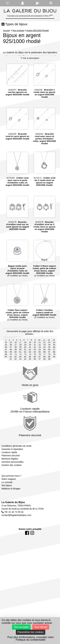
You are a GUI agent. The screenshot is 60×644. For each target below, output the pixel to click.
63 (30, 369)
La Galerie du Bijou (13, 520)
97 (40, 376)
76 (40, 372)
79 (54, 372)
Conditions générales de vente (16, 463)
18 (25, 360)
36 (6, 364)
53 (35, 367)
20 (35, 360)
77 (44, 372)
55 (44, 367)
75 (35, 372)
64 (35, 369)
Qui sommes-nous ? (11, 493)
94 (25, 376)
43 (40, 364)
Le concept (7, 500)
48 (11, 367)
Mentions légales (10, 476)
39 (20, 364)
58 (6, 369)
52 (30, 367)
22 (44, 360)
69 (6, 372)
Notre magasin (9, 496)
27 (16, 362)
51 (25, 367)
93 (20, 376)
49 (16, 367)
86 (35, 374)
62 (25, 369)
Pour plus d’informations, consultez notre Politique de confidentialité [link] (30, 638)
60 (16, 369)
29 (25, 362)
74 (30, 372)
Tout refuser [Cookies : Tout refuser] (41, 627)
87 (40, 374)
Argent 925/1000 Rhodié (38, 30)
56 (49, 367)
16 (16, 360)
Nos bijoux (7, 503)
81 (11, 374)
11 (44, 357)
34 (49, 362)
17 (20, 360)
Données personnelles (12, 479)
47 (6, 367)
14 (6, 360)
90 (54, 374)
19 (30, 360)
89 (49, 374)
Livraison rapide (9, 470)
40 (25, 364)
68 (54, 369)
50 (20, 367)
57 (54, 367)
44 (44, 364)
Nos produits (18, 30)
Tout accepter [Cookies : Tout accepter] (21, 627)
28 (20, 362)
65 (40, 369)
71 (16, 372)
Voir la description (30, 76)
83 (20, 374)
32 (40, 362)
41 (30, 364)
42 (35, 364)
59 (11, 369)
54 (40, 367)
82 (16, 374)
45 (49, 364)
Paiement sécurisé (11, 473)
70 (11, 372)
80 (6, 374)
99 (49, 376)
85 (30, 374)
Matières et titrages (11, 506)
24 (54, 360)
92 (16, 376)
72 (20, 372)
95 (30, 376)
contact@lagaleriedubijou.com (16, 533)
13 (54, 357)
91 (11, 376)
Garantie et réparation (12, 467)
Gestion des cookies (11, 483)
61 (20, 369)
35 (54, 362)
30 (30, 362)
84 (25, 374)
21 (40, 360)
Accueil (6, 30)
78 (49, 372)
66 (44, 369)
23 (49, 360)
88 (44, 374)
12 (49, 357)
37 (11, 364)
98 (44, 376)
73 (25, 372)
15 (11, 360)
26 (11, 362)
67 (49, 369)
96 (35, 376)
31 (35, 362)
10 (39, 357)
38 (16, 364)
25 (6, 362)
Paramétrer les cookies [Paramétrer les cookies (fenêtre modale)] (31, 632)
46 (54, 364)
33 (44, 362)
